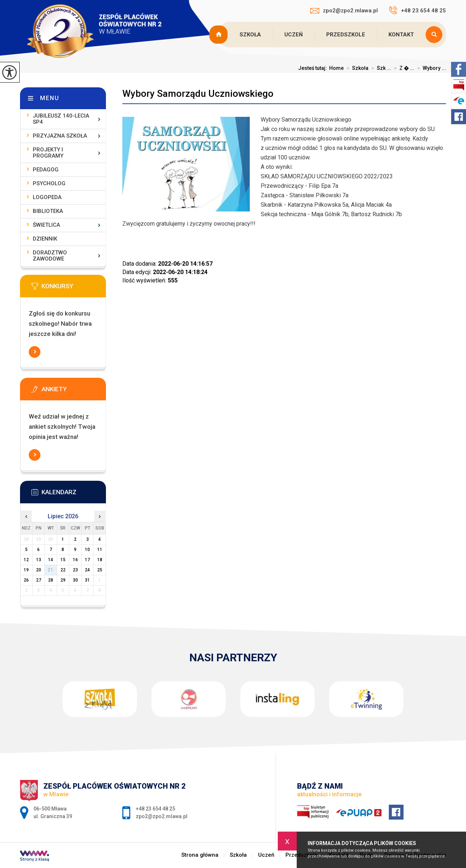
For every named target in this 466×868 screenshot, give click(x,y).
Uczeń (294, 35)
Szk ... (380, 68)
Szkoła (250, 35)
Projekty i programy (48, 153)
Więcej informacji (35, 352)
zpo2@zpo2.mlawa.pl (344, 11)
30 (75, 580)
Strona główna (220, 35)
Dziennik (45, 239)
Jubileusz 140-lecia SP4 (61, 119)
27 (39, 580)
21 (51, 570)
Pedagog (46, 170)
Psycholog (49, 183)
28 (51, 580)
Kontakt (401, 35)
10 (87, 550)
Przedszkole (346, 35)
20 (39, 570)
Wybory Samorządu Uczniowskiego (198, 94)
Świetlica (46, 225)
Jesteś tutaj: (314, 68)
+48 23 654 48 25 (417, 10)
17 (87, 560)
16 (75, 560)
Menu (50, 98)
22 (63, 570)
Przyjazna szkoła (60, 136)
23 (75, 570)
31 (87, 580)
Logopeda (47, 197)
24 (87, 570)
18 (100, 560)
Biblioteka (48, 211)
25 (100, 570)
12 (26, 560)
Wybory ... (430, 68)
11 (100, 550)
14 (51, 560)
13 (39, 560)
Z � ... (403, 68)
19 (26, 570)
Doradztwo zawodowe (50, 256)
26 (26, 580)
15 (63, 560)
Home (336, 68)
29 (63, 580)
